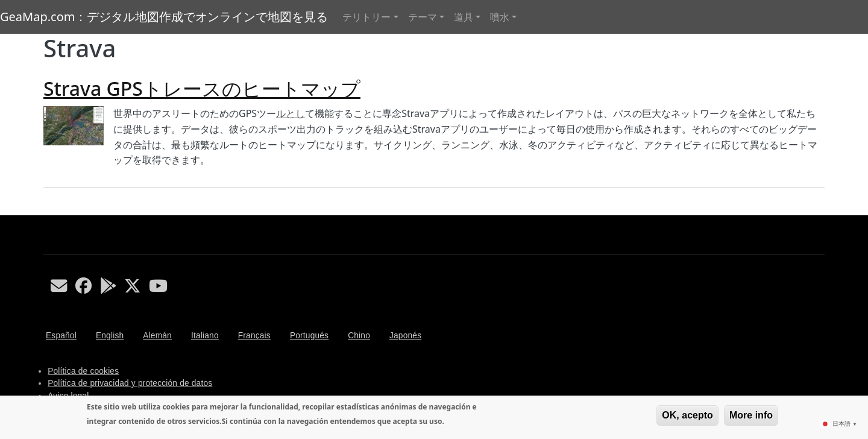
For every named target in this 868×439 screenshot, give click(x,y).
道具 (464, 17)
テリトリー (366, 17)
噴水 (500, 17)
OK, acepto (687, 415)
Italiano (205, 336)
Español (61, 336)
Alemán (157, 336)
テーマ (423, 17)
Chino (359, 336)
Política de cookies (83, 371)
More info (751, 415)
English (110, 336)
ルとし (291, 113)
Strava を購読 (48, 210)
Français (254, 336)
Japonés (405, 336)
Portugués (309, 336)
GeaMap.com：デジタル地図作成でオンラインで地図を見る (164, 17)
